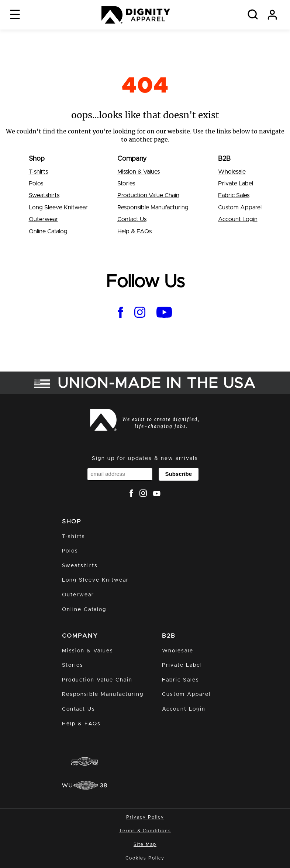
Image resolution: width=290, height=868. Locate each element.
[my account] (272, 15)
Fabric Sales (234, 195)
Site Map (145, 844)
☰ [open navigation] (15, 15)
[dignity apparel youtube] (164, 313)
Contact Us (132, 219)
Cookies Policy (145, 858)
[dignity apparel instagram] (140, 313)
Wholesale (232, 172)
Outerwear (43, 219)
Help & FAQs (134, 231)
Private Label (236, 184)
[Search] (253, 15)
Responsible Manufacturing (153, 208)
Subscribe (178, 474)
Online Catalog (48, 231)
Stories (126, 184)
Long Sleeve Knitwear (58, 208)
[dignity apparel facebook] (121, 313)
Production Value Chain (148, 195)
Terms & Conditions (145, 831)
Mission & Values (139, 172)
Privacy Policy (145, 817)
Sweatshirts (44, 195)
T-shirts (38, 172)
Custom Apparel (240, 208)
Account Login (238, 219)
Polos (36, 184)
